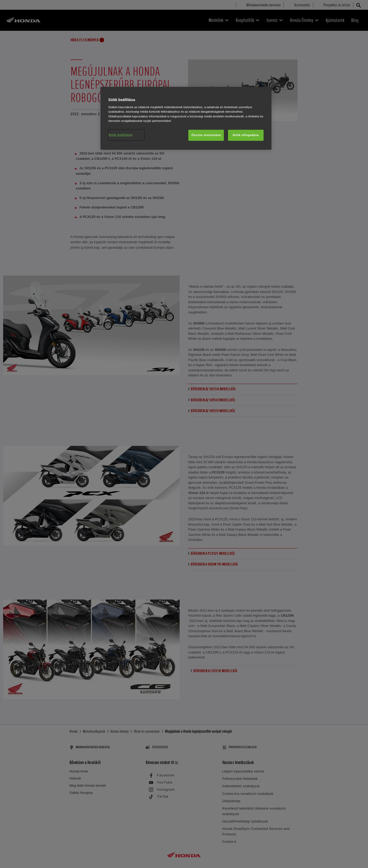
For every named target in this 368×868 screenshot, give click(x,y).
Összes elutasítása (206, 135)
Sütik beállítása (120, 135)
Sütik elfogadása (246, 135)
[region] (186, 118)
